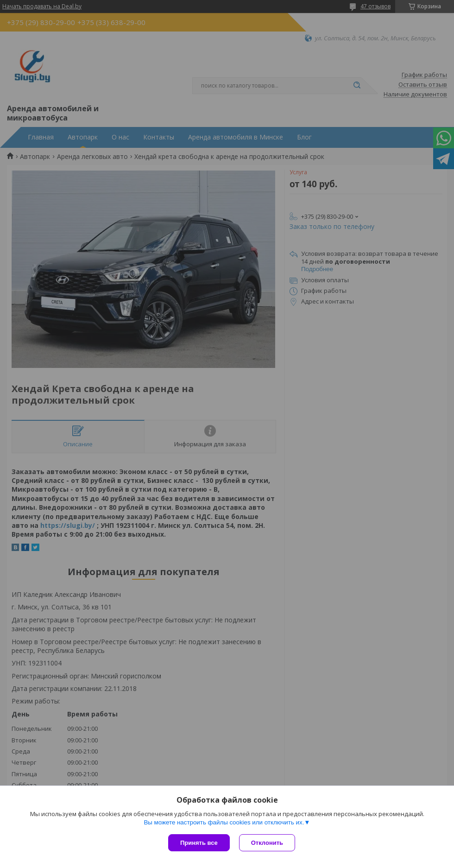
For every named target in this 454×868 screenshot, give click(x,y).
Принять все (199, 843)
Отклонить (267, 843)
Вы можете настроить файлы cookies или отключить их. (224, 822)
